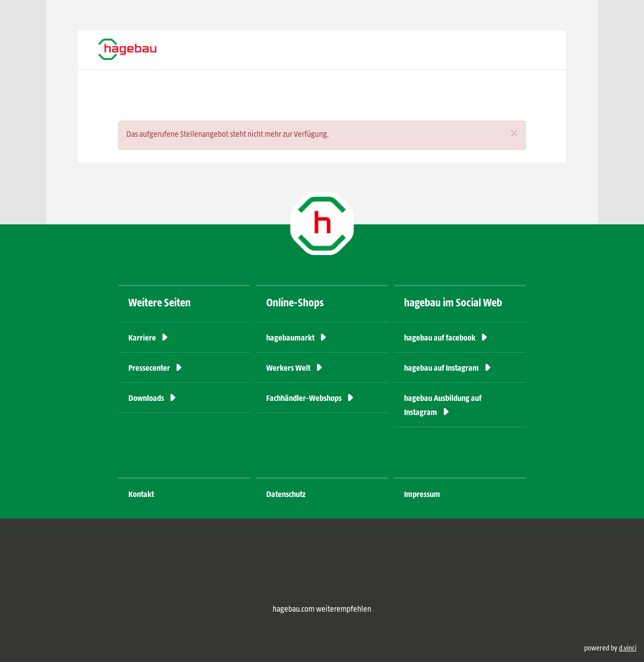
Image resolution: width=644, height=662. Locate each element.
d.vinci (628, 648)
